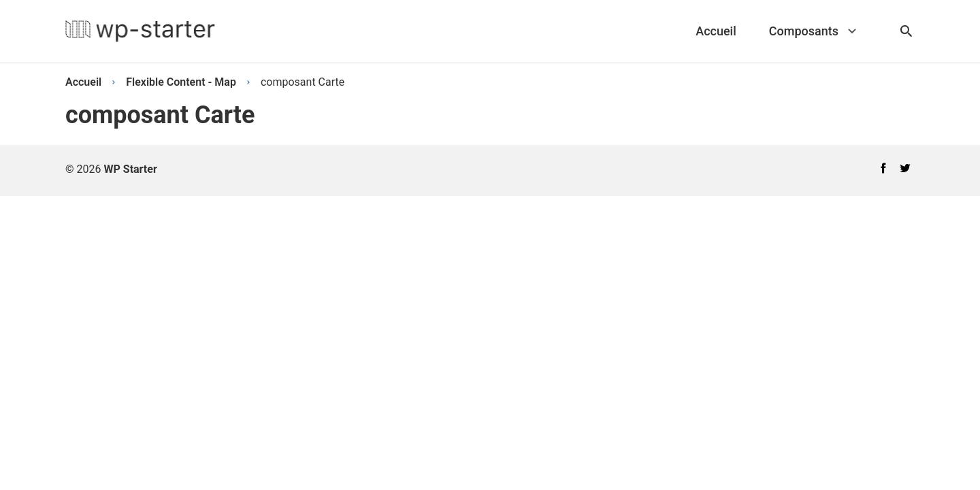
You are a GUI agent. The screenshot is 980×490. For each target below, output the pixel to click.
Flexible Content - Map (181, 82)
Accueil (83, 82)
